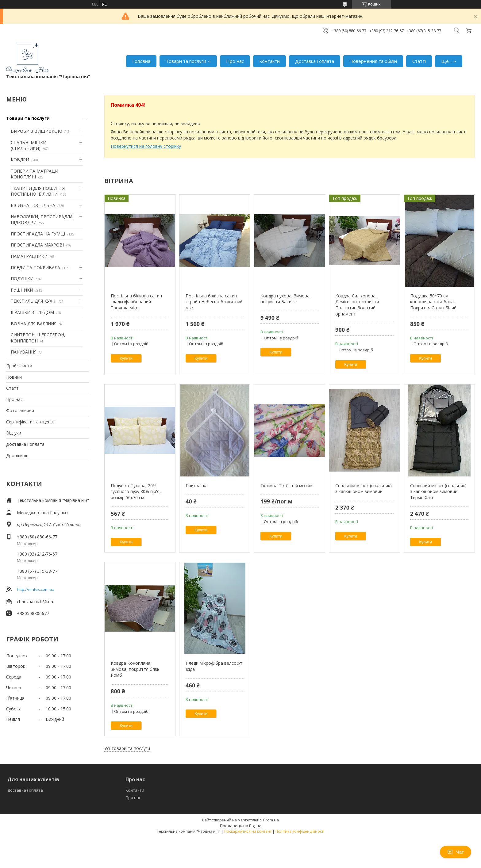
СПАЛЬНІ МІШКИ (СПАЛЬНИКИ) (29, 145)
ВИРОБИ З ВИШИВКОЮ (37, 131)
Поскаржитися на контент (248, 831)
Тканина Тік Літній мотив (286, 486)
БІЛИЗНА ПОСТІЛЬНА (33, 205)
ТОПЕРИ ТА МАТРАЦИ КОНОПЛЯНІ (35, 174)
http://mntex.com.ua (36, 589)
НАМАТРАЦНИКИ (29, 256)
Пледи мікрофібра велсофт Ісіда (214, 666)
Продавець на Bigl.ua (241, 826)
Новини (14, 377)
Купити (126, 358)
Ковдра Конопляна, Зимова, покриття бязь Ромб (135, 669)
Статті (419, 61)
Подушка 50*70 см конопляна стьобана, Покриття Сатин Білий (433, 302)
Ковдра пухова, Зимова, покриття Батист (286, 299)
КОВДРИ (20, 160)
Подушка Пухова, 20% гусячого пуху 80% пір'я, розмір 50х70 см (136, 491)
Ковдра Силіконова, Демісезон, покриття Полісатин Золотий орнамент (357, 305)
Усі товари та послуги (127, 748)
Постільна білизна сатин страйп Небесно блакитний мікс (214, 302)
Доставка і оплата (315, 61)
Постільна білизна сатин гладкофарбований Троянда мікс (136, 302)
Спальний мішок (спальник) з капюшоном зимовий (364, 489)
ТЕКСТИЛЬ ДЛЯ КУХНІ (34, 301)
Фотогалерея (20, 410)
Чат (456, 852)
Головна (141, 61)
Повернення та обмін (373, 61)
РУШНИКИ (22, 290)
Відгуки (14, 433)
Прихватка (197, 486)
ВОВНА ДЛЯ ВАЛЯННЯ (34, 324)
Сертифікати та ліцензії (31, 422)
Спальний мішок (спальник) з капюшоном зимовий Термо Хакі (438, 491)
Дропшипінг (18, 455)
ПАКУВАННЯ (24, 352)
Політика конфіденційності (300, 831)
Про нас (235, 61)
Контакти (269, 61)
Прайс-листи (19, 366)
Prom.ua (271, 820)
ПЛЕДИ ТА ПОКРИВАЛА (35, 268)
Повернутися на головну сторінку (146, 146)
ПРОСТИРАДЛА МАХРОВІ (37, 245)
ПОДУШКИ (22, 279)
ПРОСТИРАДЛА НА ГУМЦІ (38, 234)
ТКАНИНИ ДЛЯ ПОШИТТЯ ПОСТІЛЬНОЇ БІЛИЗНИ (38, 191)
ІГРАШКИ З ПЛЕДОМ (32, 312)
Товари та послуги (186, 61)
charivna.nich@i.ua (35, 601)
